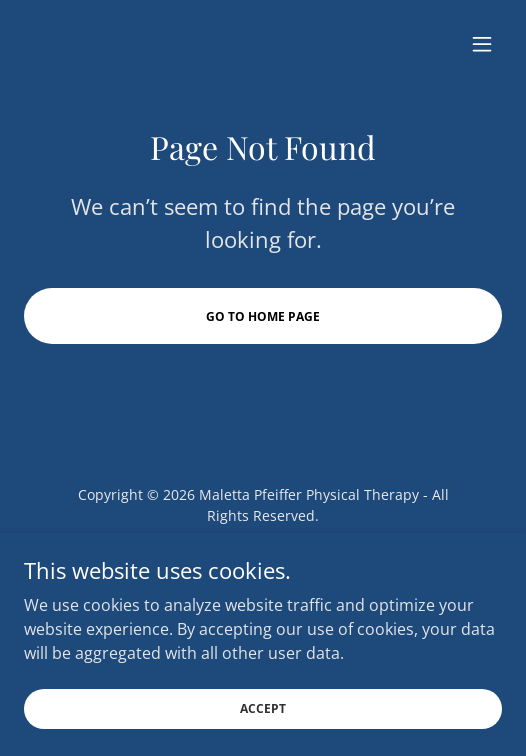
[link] (243, 558)
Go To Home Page (263, 316)
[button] (482, 44)
